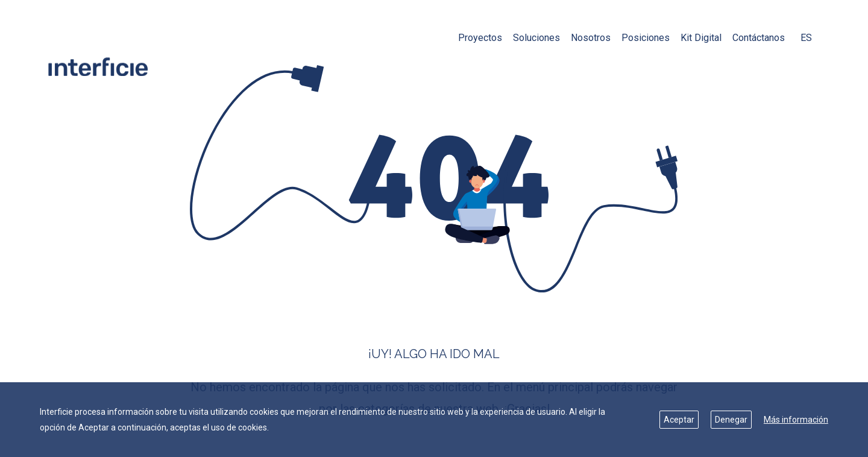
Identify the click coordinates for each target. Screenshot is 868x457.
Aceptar (679, 420)
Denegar (731, 420)
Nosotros (591, 38)
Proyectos (480, 38)
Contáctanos (759, 38)
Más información (796, 420)
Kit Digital (701, 38)
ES (806, 38)
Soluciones (536, 38)
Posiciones (646, 38)
